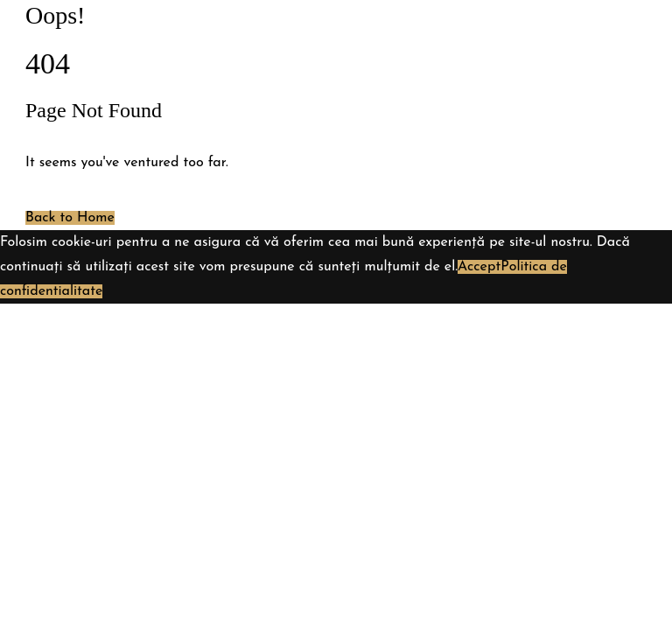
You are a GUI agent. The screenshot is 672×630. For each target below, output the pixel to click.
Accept (479, 267)
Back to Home (70, 218)
